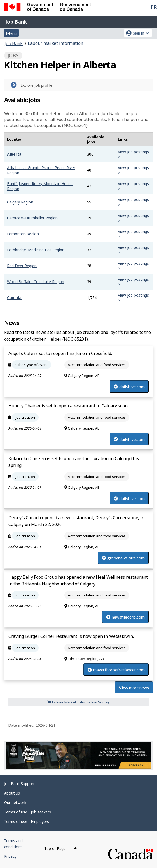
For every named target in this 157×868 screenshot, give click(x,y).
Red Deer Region (22, 266)
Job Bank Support (19, 784)
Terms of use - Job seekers (27, 812)
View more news (134, 687)
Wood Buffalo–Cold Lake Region (36, 282)
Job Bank (16, 22)
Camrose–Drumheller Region (32, 218)
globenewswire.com (123, 558)
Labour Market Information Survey (78, 702)
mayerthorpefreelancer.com (116, 670)
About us (12, 793)
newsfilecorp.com (125, 617)
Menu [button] (11, 33)
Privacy (10, 856)
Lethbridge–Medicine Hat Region (36, 250)
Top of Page (61, 848)
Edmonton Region (23, 234)
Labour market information (55, 43)
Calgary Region (20, 202)
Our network (15, 802)
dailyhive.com (129, 386)
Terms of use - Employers (27, 821)
